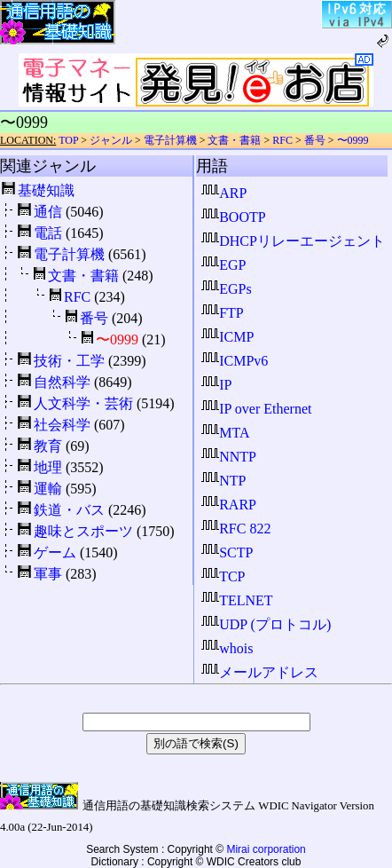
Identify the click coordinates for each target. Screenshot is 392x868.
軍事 (48, 574)
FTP (223, 313)
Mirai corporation (266, 849)
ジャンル (111, 140)
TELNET (237, 600)
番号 (315, 140)
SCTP (227, 552)
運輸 (48, 489)
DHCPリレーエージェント (293, 241)
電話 (48, 233)
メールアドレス (260, 672)
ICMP (227, 337)
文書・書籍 (234, 140)
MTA (225, 433)
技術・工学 (69, 361)
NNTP (229, 457)
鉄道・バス (69, 510)
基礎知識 (46, 190)
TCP (223, 576)
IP (216, 385)
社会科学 (62, 425)
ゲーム (55, 552)
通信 (48, 212)
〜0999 (353, 140)
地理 (48, 467)
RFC (282, 140)
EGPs (226, 289)
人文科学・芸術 (83, 403)
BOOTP (233, 217)
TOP (68, 140)
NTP (223, 481)
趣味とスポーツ (83, 531)
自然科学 (62, 382)
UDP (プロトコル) (266, 624)
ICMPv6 (235, 361)
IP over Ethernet (256, 409)
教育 (48, 446)
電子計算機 (170, 140)
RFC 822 (236, 529)
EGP (223, 265)
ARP (224, 193)
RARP (229, 505)
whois (227, 648)
